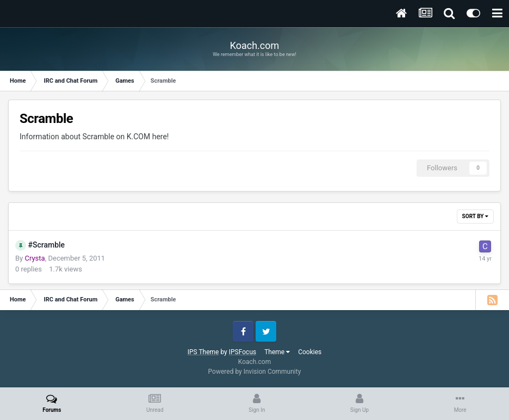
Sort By (475, 216)
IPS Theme (203, 352)
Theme (277, 352)
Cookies (310, 352)
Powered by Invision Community (255, 372)
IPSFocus (243, 352)
